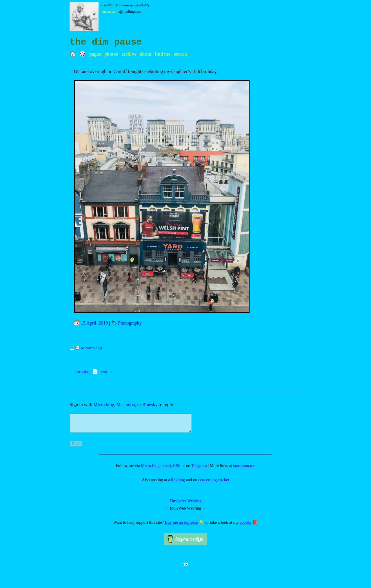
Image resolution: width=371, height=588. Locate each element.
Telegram (199, 469)
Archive (129, 54)
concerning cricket (214, 483)
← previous (80, 372)
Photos (111, 54)
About (146, 54)
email (166, 469)
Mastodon (126, 405)
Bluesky (150, 405)
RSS (177, 469)
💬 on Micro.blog (89, 348)
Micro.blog (104, 405)
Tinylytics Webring (185, 504)
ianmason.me (244, 469)
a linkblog (177, 483)
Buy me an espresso (182, 526)
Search (180, 54)
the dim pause (106, 42)
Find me (163, 54)
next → (106, 372)
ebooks (246, 526)
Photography (130, 323)
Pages (95, 54)
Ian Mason (109, 12)
